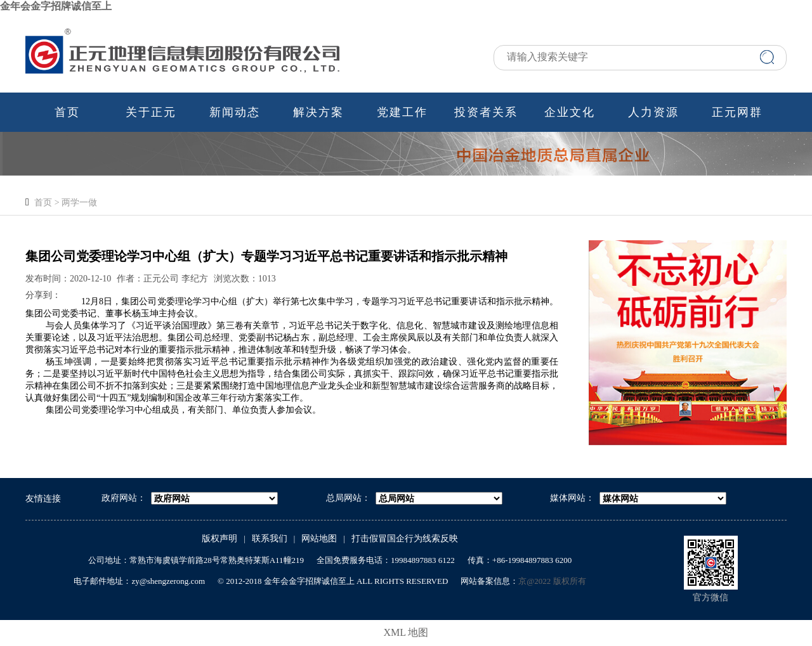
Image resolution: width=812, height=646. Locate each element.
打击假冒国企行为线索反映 (405, 539)
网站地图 (319, 539)
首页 (67, 112)
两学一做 (79, 203)
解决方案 (318, 112)
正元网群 (737, 112)
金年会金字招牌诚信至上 (56, 6)
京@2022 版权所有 (552, 581)
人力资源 (653, 112)
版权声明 (219, 539)
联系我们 (270, 539)
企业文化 (570, 112)
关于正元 (151, 112)
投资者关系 (486, 112)
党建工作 (402, 112)
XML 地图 (406, 632)
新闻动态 (235, 112)
